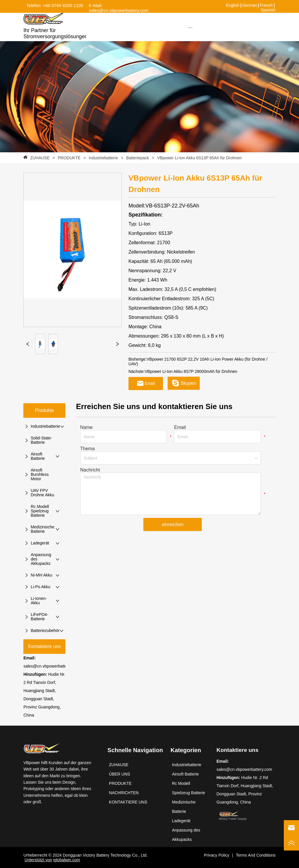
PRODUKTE (69, 158)
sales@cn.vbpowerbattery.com (51, 666)
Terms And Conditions (256, 855)
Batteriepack (138, 158)
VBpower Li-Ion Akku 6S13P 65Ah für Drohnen (199, 158)
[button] (190, 28)
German (250, 5)
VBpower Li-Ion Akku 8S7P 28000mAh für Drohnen (191, 371)
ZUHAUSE (40, 158)
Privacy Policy (217, 855)
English (233, 5)
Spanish (268, 10)
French (266, 5)
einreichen (173, 524)
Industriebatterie (103, 158)
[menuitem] (190, 27)
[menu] (190, 27)
